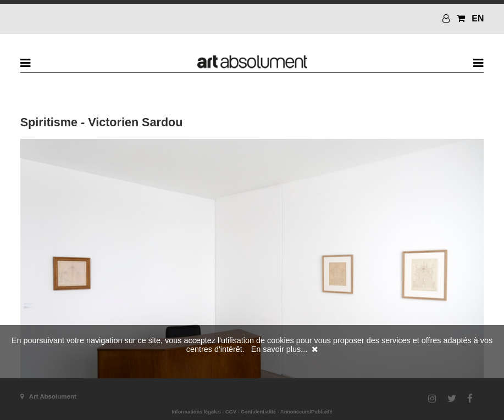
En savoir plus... (279, 349)
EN (478, 18)
